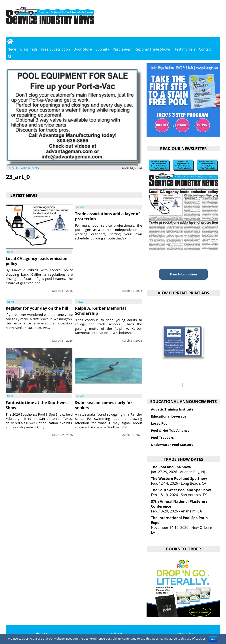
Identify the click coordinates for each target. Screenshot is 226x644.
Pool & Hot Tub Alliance (170, 430)
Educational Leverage (169, 416)
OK (213, 639)
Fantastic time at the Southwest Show (37, 405)
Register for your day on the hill (37, 308)
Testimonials (185, 49)
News (12, 49)
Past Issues (122, 49)
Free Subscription (56, 49)
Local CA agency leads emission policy (37, 261)
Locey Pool (160, 423)
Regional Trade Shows (153, 49)
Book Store (83, 49)
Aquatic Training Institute (172, 409)
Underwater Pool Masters (172, 444)
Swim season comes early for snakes (104, 405)
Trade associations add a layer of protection (107, 216)
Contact (205, 49)
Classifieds (29, 49)
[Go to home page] (10, 41)
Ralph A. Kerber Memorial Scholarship (100, 311)
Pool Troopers (162, 437)
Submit (101, 49)
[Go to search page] (10, 56)
